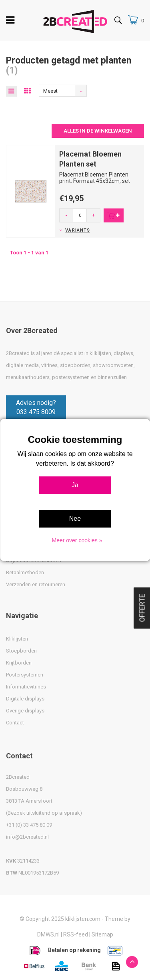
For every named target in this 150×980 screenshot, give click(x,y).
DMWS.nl (48, 934)
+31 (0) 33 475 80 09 (29, 825)
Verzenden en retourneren (36, 584)
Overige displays (25, 711)
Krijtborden (19, 663)
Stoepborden (21, 651)
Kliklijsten (17, 639)
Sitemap (102, 934)
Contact (15, 723)
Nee (75, 519)
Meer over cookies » (77, 540)
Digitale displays (25, 699)
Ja (75, 485)
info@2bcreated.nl (27, 837)
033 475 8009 (36, 412)
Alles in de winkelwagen (98, 131)
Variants (78, 230)
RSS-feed (76, 934)
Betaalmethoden (25, 572)
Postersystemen (25, 675)
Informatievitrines (26, 687)
